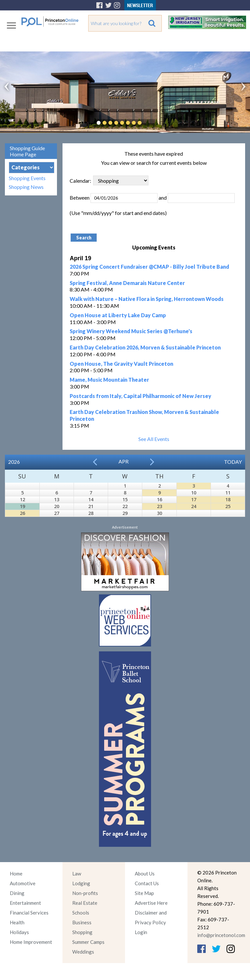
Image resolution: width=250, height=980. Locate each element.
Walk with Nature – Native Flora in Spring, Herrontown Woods (147, 299)
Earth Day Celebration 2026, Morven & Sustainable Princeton (145, 347)
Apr (124, 461)
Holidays (19, 932)
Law (77, 873)
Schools (81, 913)
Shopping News (26, 187)
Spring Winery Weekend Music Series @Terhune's (131, 331)
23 (160, 506)
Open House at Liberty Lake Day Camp (118, 315)
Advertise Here (151, 903)
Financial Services (29, 913)
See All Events (154, 439)
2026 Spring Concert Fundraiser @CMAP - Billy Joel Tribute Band (149, 267)
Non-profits (85, 893)
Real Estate (85, 903)
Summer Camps (88, 942)
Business (82, 922)
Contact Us (147, 883)
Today (233, 462)
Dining (17, 893)
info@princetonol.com (221, 935)
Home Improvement (31, 942)
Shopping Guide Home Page (27, 151)
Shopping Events (27, 178)
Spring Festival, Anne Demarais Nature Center (127, 283)
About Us (145, 873)
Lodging (81, 883)
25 (228, 506)
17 (194, 499)
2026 (14, 462)
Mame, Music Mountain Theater (109, 380)
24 (194, 506)
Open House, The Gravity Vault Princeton (121, 364)
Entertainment (25, 903)
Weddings (83, 952)
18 (228, 499)
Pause (149, 123)
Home (16, 873)
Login (141, 932)
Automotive (23, 883)
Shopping (82, 932)
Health (17, 922)
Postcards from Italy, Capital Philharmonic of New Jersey (140, 396)
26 (22, 513)
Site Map (144, 893)
